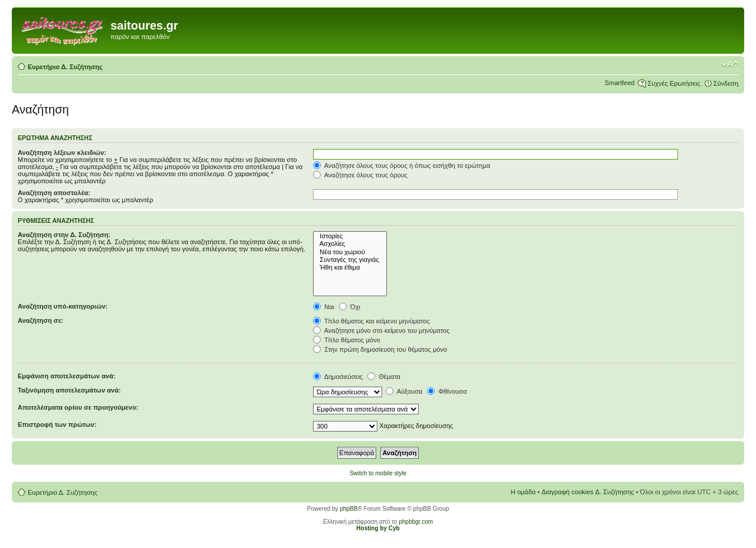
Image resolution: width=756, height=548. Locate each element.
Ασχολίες (350, 244)
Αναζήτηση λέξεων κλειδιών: (62, 153)
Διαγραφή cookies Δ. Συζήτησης (588, 492)
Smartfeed (620, 83)
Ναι (324, 307)
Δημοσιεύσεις (338, 377)
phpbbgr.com (416, 522)
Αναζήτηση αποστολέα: (54, 193)
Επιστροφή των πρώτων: (57, 424)
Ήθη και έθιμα (350, 267)
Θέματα (384, 377)
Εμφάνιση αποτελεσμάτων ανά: (66, 376)
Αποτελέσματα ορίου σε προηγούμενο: (78, 407)
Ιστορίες (350, 236)
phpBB (348, 509)
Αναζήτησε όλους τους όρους (360, 175)
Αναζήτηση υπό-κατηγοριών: (63, 306)
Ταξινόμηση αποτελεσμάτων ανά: (69, 390)
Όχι (350, 307)
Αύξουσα (404, 391)
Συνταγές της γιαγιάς (350, 260)
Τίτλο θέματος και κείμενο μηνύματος (372, 321)
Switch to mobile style (378, 473)
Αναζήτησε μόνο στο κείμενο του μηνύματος (381, 330)
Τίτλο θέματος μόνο (346, 340)
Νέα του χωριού (350, 252)
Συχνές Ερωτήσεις (674, 83)
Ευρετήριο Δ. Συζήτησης (65, 67)
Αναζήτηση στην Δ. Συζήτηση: (64, 235)
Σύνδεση (726, 83)
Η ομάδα (523, 492)
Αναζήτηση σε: (40, 320)
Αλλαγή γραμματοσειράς (730, 64)
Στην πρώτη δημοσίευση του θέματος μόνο (380, 349)
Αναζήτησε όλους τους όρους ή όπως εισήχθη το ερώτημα (402, 166)
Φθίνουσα (447, 391)
